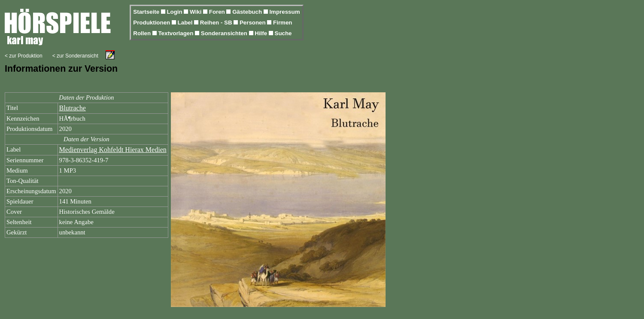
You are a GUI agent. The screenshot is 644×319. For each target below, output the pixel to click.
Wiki (196, 12)
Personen (253, 23)
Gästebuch (248, 12)
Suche (283, 33)
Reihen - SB (217, 23)
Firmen (283, 23)
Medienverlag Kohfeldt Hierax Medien (113, 150)
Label (186, 23)
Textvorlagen (176, 33)
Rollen (143, 33)
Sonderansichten (225, 33)
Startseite (147, 12)
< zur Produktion (24, 56)
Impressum (284, 12)
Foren (218, 12)
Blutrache (73, 108)
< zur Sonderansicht (75, 56)
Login (175, 12)
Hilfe (262, 33)
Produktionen (152, 23)
